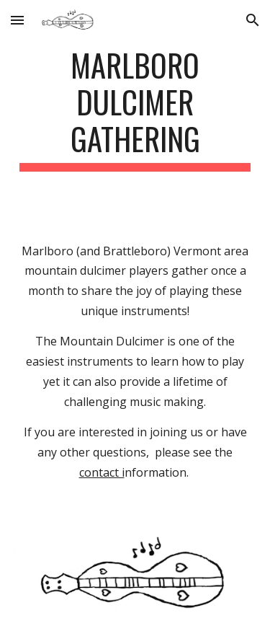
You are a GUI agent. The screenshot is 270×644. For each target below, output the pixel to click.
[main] (135, 109)
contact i (102, 472)
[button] (17, 20)
